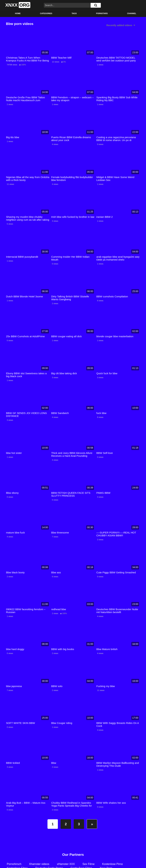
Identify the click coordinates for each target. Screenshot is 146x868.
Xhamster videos (39, 864)
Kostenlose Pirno (113, 864)
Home (18, 13)
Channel (132, 13)
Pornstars (102, 13)
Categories (46, 13)
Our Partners (73, 855)
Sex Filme (88, 864)
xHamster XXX (66, 864)
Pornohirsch (14, 864)
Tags (74, 13)
